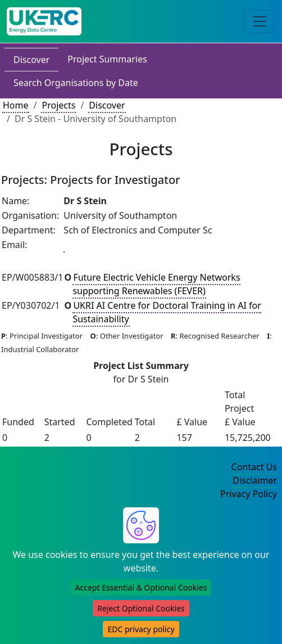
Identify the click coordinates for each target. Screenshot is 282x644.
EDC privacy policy (141, 629)
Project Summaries (107, 59)
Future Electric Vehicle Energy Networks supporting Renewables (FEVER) (156, 284)
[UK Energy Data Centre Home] (44, 21)
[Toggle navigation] (260, 21)
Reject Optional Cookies (141, 608)
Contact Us (254, 467)
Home (16, 105)
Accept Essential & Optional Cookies (141, 587)
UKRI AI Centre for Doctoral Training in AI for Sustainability (167, 312)
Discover (31, 60)
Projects (58, 105)
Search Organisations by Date (76, 83)
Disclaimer (255, 480)
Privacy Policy (249, 494)
